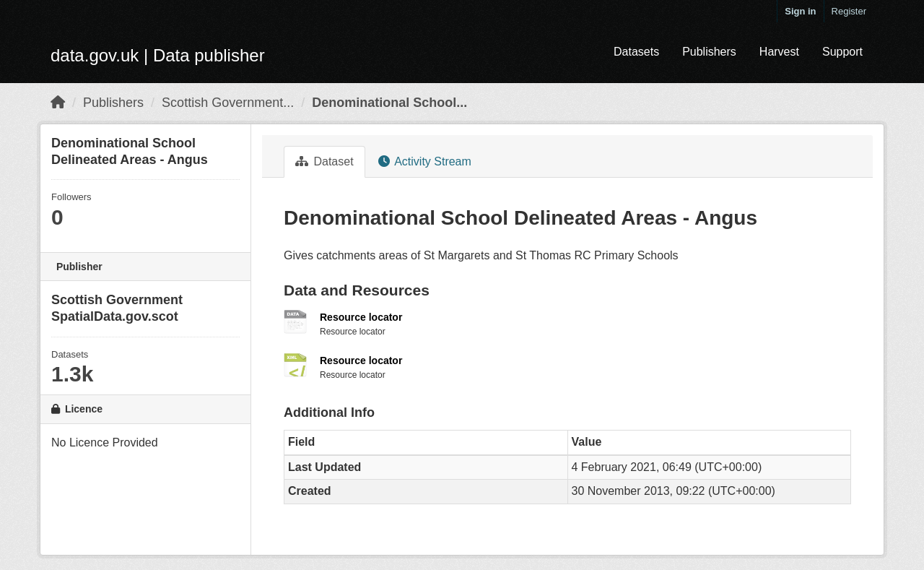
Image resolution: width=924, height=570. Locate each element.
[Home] (58, 103)
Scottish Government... (228, 103)
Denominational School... (389, 103)
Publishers (709, 52)
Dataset (324, 161)
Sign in (800, 11)
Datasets (636, 52)
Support (842, 52)
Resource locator (361, 317)
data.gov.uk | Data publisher (158, 55)
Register (849, 11)
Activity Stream (425, 161)
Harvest (779, 52)
